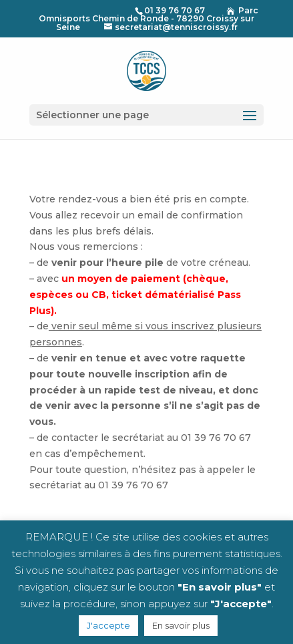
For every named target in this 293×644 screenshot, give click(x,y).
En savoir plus (181, 625)
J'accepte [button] (108, 625)
